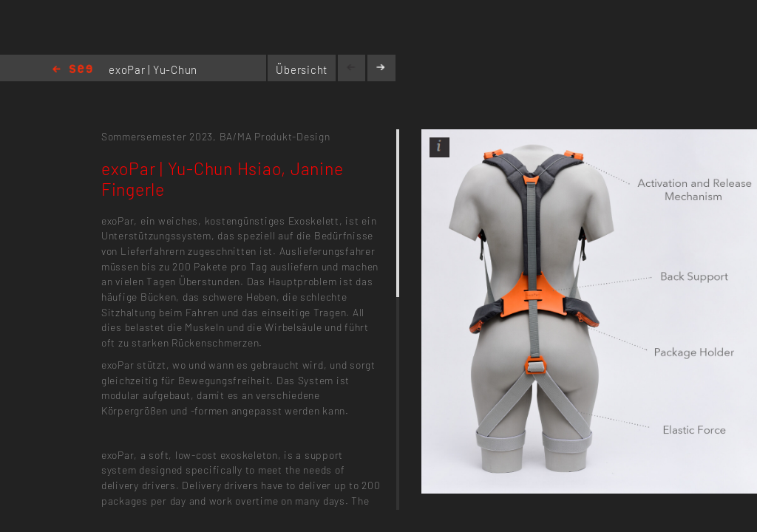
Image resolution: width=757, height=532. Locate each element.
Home (72, 70)
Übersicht (302, 69)
